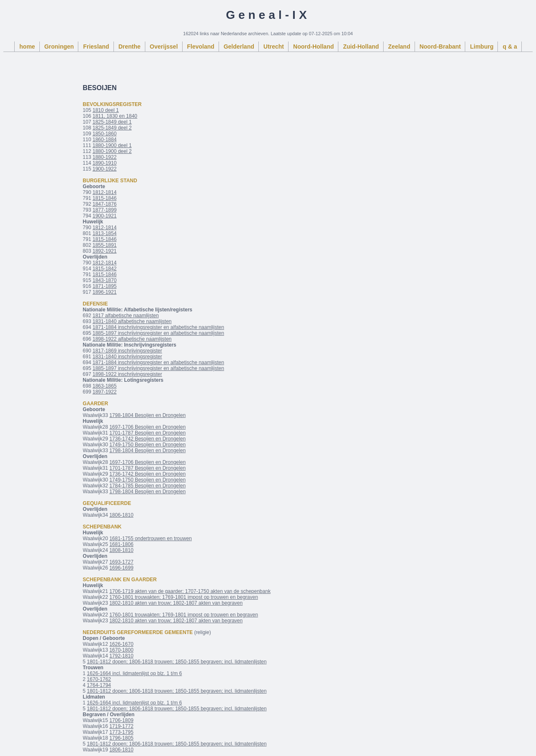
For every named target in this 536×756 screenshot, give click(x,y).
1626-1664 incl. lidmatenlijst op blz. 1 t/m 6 (135, 673)
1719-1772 (121, 726)
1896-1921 (104, 292)
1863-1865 (104, 386)
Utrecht (274, 47)
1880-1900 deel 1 (112, 145)
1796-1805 (121, 738)
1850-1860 (104, 134)
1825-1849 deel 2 (112, 128)
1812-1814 (104, 192)
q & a (510, 47)
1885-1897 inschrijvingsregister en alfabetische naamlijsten (158, 333)
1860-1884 (104, 140)
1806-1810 (121, 515)
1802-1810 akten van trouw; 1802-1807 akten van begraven (176, 603)
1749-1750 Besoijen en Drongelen (147, 445)
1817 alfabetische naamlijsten (126, 316)
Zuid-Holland (361, 47)
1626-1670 (121, 644)
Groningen (59, 47)
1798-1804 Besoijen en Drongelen (147, 415)
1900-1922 (104, 169)
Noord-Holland (313, 47)
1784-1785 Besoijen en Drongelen (147, 486)
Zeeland (399, 47)
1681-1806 (121, 544)
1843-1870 (104, 280)
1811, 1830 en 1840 (115, 116)
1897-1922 (104, 392)
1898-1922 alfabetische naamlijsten (132, 339)
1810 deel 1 (106, 110)
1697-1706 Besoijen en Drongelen (147, 427)
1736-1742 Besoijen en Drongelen (147, 439)
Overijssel (164, 47)
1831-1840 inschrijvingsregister (127, 357)
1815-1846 (104, 198)
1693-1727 (121, 562)
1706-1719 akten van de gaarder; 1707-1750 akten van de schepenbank (190, 591)
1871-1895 (104, 286)
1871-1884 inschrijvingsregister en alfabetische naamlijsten (158, 327)
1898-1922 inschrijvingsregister (127, 374)
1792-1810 (121, 656)
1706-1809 (121, 720)
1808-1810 (121, 550)
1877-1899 (104, 210)
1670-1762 (99, 679)
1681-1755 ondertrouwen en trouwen (151, 539)
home (27, 47)
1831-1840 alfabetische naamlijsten (132, 321)
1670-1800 (121, 650)
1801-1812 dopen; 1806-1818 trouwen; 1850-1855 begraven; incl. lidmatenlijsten (177, 662)
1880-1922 (104, 157)
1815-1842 (104, 269)
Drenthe (130, 47)
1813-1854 (104, 233)
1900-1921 (104, 216)
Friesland (96, 47)
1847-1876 (104, 204)
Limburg (482, 47)
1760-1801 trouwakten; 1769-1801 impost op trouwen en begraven (184, 597)
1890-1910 (104, 163)
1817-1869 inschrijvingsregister (127, 351)
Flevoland (201, 47)
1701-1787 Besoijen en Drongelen (147, 433)
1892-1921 (104, 251)
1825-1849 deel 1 (112, 122)
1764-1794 (99, 685)
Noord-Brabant (440, 47)
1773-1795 (121, 732)
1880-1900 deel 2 (112, 151)
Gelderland (239, 47)
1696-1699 (121, 568)
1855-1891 (104, 245)
